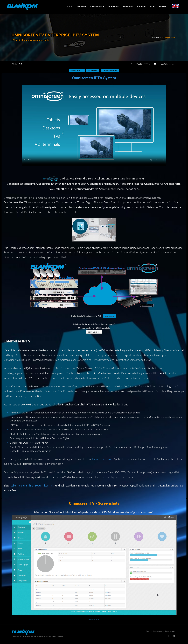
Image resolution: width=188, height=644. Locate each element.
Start (148, 631)
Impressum (158, 631)
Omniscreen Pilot (102, 459)
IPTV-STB (93, 71)
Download (110, 316)
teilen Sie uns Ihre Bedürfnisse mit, (32, 485)
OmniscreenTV (110, 71)
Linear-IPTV (76, 71)
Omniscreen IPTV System (94, 78)
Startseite (155, 37)
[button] (90, 620)
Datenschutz (170, 631)
